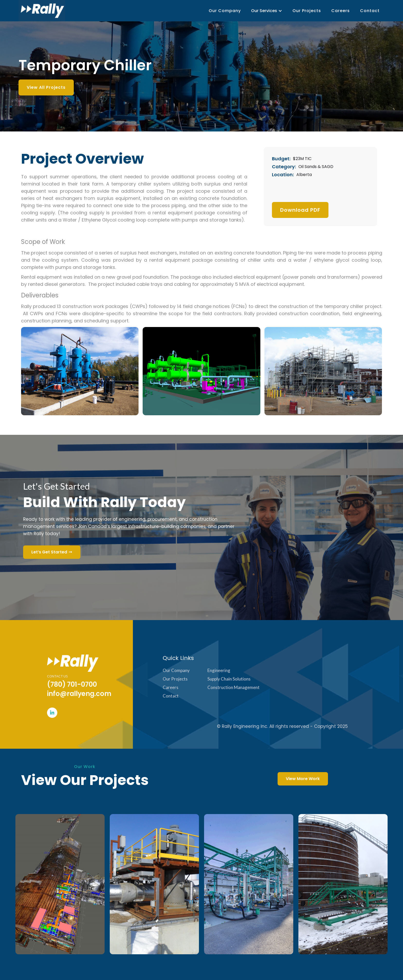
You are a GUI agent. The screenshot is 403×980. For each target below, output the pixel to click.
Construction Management (233, 687)
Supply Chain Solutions (229, 679)
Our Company (225, 11)
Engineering (219, 670)
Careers (341, 11)
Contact (370, 11)
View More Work (303, 779)
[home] (42, 11)
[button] (267, 11)
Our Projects (307, 11)
